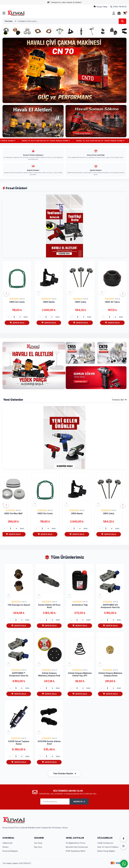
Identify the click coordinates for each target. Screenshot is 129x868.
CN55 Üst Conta (49, 302)
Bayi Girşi (38, 847)
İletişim (6, 847)
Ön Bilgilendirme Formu (76, 843)
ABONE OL (79, 802)
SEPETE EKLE (17, 323)
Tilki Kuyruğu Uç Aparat (19, 605)
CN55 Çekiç (112, 302)
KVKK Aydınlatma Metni (76, 851)
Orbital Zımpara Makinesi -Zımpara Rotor (110, 674)
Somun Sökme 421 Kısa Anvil (49, 606)
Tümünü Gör (119, 400)
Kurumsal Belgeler (10, 851)
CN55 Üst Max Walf (17, 302)
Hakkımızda (7, 843)
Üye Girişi (38, 843)
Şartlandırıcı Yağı (80, 605)
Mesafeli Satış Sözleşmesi (77, 847)
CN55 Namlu (80, 302)
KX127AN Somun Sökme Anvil (49, 743)
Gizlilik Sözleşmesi (105, 843)
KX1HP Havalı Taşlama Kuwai (19, 743)
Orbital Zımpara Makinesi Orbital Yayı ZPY (80, 674)
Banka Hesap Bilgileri (106, 851)
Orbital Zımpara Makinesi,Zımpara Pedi (49, 674)
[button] (123, 293)
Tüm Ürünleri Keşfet (65, 773)
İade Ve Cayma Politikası (108, 847)
